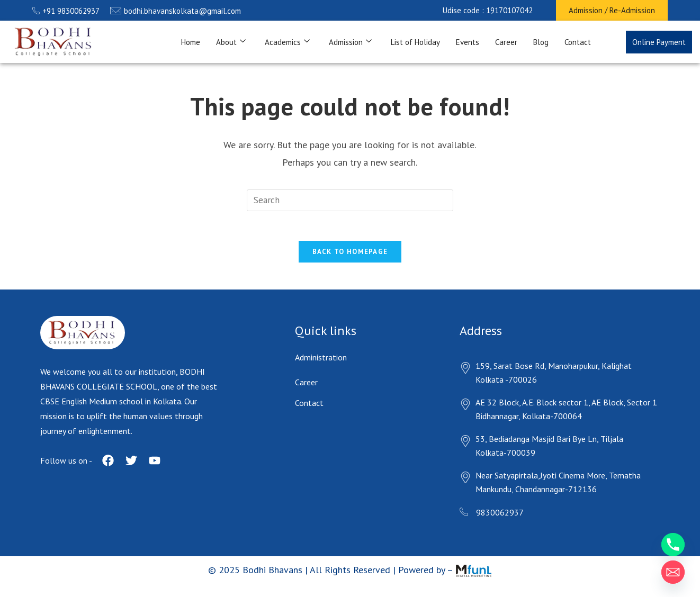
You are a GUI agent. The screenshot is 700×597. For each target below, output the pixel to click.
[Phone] (673, 545)
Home (191, 42)
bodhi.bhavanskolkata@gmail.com (176, 11)
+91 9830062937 (66, 11)
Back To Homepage (350, 254)
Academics (287, 42)
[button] (488, 10)
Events (468, 42)
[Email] (673, 572)
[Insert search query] (350, 200)
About (231, 42)
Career (506, 42)
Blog (541, 42)
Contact (578, 42)
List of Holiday (415, 42)
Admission (350, 42)
